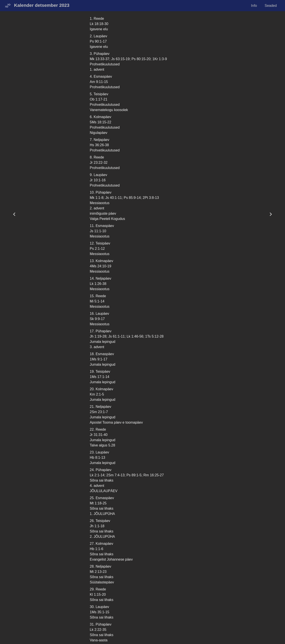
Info (254, 6)
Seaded (271, 6)
